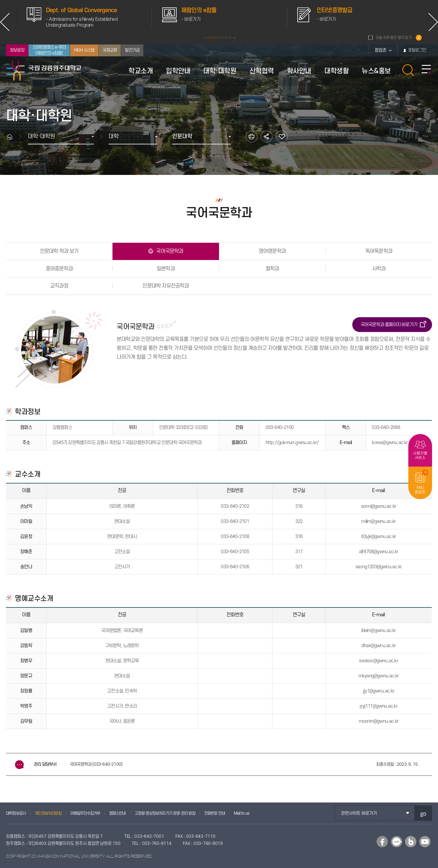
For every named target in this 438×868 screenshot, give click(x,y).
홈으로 (12, 137)
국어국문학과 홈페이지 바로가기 (389, 325)
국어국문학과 (169, 251)
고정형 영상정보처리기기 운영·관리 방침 (165, 813)
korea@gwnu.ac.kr (390, 443)
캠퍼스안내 (118, 813)
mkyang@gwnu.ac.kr (379, 676)
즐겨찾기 (282, 137)
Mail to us (242, 813)
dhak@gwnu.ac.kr (379, 646)
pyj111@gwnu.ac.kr (379, 706)
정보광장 (17, 50)
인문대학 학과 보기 (59, 251)
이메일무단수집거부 (85, 813)
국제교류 (110, 50)
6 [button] (230, 38)
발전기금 (132, 50)
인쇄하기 (251, 137)
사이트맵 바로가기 (426, 70)
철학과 (272, 269)
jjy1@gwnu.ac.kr (379, 691)
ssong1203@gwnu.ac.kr (379, 567)
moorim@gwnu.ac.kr (379, 721)
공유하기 (267, 137)
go (423, 813)
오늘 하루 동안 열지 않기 (394, 38)
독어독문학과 (379, 251)
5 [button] (226, 38)
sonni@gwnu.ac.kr (379, 506)
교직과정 (59, 286)
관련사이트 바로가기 (359, 813)
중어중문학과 (59, 269)
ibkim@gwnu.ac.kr (379, 631)
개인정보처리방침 (48, 813)
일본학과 (166, 269)
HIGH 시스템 (84, 50)
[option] (197, 18)
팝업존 (381, 50)
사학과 (379, 269)
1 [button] (204, 38)
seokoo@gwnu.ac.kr (379, 661)
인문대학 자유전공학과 (166, 286)
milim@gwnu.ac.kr (379, 521)
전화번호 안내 (215, 813)
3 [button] (219, 38)
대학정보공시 (16, 813)
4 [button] (223, 38)
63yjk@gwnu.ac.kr (379, 537)
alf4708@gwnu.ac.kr (379, 552)
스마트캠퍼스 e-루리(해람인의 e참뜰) (49, 50)
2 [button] (212, 38)
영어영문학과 (272, 251)
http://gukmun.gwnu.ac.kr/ (292, 443)
